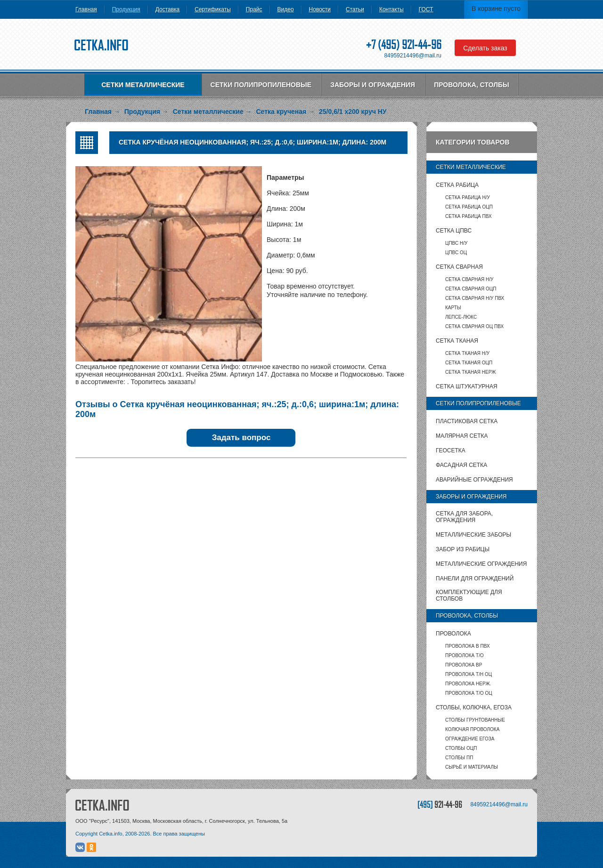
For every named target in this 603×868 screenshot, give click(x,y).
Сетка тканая (457, 341)
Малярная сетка (462, 436)
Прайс (254, 9)
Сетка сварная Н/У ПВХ (475, 298)
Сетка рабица (457, 185)
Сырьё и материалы (472, 767)
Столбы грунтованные (475, 720)
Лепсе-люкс (461, 317)
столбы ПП (459, 758)
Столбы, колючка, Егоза (474, 707)
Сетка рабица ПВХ (469, 216)
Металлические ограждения (481, 564)
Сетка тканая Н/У (467, 353)
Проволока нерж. (468, 684)
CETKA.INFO (102, 805)
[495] (440, 804)
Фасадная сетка (461, 465)
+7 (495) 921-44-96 (404, 44)
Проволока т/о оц (469, 693)
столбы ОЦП (461, 748)
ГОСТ (426, 9)
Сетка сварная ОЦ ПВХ (474, 326)
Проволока (453, 634)
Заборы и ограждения (373, 85)
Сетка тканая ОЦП (469, 363)
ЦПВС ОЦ (456, 253)
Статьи (355, 9)
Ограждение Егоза (470, 739)
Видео (286, 9)
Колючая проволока (472, 729)
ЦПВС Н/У (456, 243)
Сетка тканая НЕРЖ (470, 372)
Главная (86, 9)
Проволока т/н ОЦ (469, 674)
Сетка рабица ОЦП (469, 207)
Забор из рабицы (463, 549)
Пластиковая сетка (467, 421)
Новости (320, 9)
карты (453, 308)
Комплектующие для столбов (469, 595)
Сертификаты (213, 9)
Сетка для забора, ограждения (464, 517)
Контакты (391, 9)
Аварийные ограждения (474, 480)
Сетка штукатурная (467, 386)
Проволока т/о (464, 655)
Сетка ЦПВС (454, 231)
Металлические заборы (473, 535)
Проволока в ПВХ (468, 646)
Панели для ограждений (475, 579)
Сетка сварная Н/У (469, 279)
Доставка (168, 9)
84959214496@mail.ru (413, 56)
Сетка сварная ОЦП (471, 289)
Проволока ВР (464, 665)
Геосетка (451, 450)
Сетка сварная (459, 267)
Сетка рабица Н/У (468, 197)
